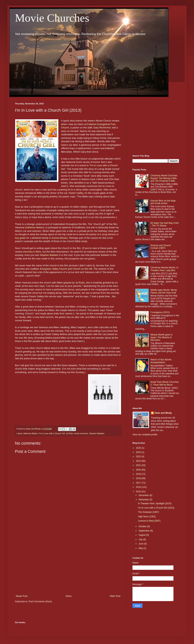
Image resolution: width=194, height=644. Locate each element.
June (141, 544)
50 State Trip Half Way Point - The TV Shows (165, 224)
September (144, 531)
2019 (139, 474)
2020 (139, 470)
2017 (139, 483)
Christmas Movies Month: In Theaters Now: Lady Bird (164, 269)
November (144, 500)
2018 (139, 478)
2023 (139, 457)
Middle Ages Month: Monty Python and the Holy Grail (164, 291)
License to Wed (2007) (149, 521)
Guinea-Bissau (60, 238)
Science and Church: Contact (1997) (161, 247)
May (141, 548)
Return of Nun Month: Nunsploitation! (161, 361)
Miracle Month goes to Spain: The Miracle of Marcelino (162, 337)
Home (69, 596)
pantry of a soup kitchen (103, 234)
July (141, 539)
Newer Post (22, 596)
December (144, 495)
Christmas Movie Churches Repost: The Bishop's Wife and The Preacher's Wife (164, 178)
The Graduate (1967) (148, 512)
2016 (139, 487)
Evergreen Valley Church (54, 269)
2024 (139, 452)
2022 (139, 461)
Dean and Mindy (163, 413)
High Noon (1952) (147, 517)
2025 (139, 448)
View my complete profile (145, 435)
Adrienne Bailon (34, 227)
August (142, 535)
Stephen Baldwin (49, 255)
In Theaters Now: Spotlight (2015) (155, 503)
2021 (139, 465)
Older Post (115, 596)
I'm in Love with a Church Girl (52, 433)
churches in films (32, 252)
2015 (139, 492)
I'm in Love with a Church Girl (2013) (156, 508)
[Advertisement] (68, 564)
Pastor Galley (76, 193)
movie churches (81, 433)
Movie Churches (52, 18)
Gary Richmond (102, 128)
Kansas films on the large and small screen (163, 202)
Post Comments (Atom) (40, 602)
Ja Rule (80, 283)
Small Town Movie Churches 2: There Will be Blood (165, 383)
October (143, 526)
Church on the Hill (82, 269)
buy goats (20, 238)
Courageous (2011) (160, 312)
